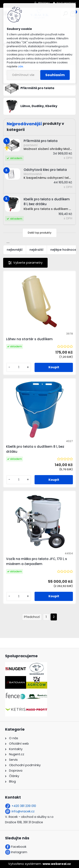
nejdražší (36, 250)
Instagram (19, 852)
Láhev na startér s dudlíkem (29, 339)
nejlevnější (15, 250)
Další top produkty (40, 233)
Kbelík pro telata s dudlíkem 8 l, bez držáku (35, 449)
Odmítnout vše (23, 75)
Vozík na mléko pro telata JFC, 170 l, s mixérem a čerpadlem (37, 561)
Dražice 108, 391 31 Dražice (24, 822)
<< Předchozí (32, 617)
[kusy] (19, 367)
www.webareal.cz (57, 864)
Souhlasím (55, 75)
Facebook (19, 847)
